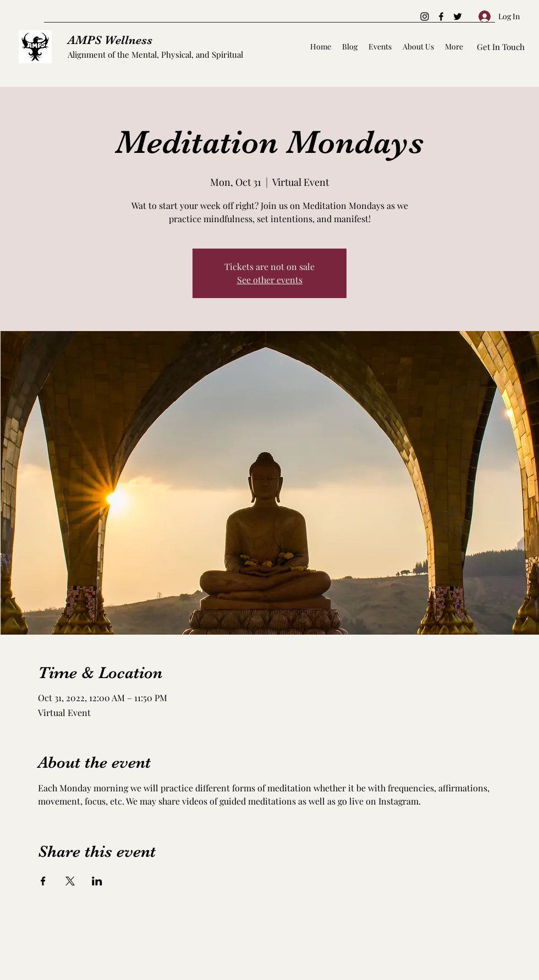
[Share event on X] (70, 881)
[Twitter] (458, 16)
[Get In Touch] (501, 47)
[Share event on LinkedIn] (97, 881)
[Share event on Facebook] (43, 881)
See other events (270, 280)
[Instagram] (425, 16)
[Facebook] (441, 16)
